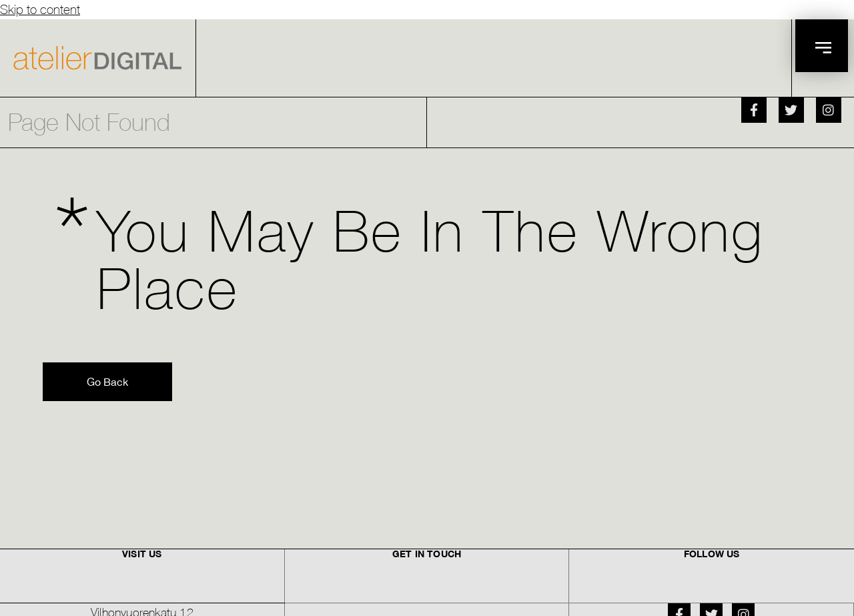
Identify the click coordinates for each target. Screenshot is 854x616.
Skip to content (40, 9)
